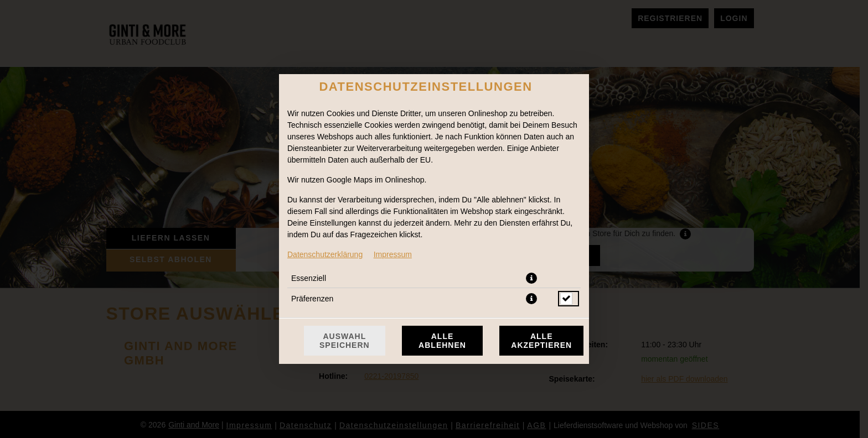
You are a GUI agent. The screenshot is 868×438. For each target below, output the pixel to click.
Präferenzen (312, 299)
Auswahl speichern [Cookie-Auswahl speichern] (345, 341)
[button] (531, 278)
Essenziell (309, 278)
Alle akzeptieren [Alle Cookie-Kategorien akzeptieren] (541, 341)
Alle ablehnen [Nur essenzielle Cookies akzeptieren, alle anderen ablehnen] (442, 341)
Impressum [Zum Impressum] (393, 254)
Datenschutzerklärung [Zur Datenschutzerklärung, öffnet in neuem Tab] (325, 254)
